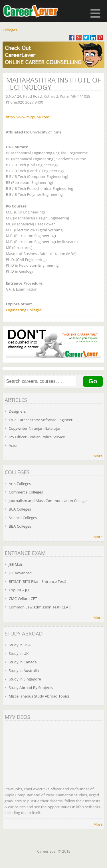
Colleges (10, 30)
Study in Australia (24, 670)
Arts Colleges (20, 484)
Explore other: (19, 304)
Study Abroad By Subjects (31, 688)
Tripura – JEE (19, 590)
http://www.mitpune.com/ (28, 117)
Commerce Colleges (26, 492)
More (98, 456)
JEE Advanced (20, 573)
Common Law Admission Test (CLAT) (40, 607)
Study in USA (20, 645)
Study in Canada (23, 662)
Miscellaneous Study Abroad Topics (39, 696)
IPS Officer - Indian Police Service (37, 437)
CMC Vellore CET (23, 598)
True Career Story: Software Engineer (41, 420)
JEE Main (16, 564)
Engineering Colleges (24, 310)
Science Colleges (23, 518)
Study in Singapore (25, 679)
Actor (13, 445)
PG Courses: (17, 206)
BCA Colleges (20, 509)
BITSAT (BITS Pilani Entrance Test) (37, 581)
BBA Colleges (20, 526)
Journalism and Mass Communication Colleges (48, 501)
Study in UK (19, 653)
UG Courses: (17, 147)
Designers (17, 411)
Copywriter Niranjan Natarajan (35, 428)
